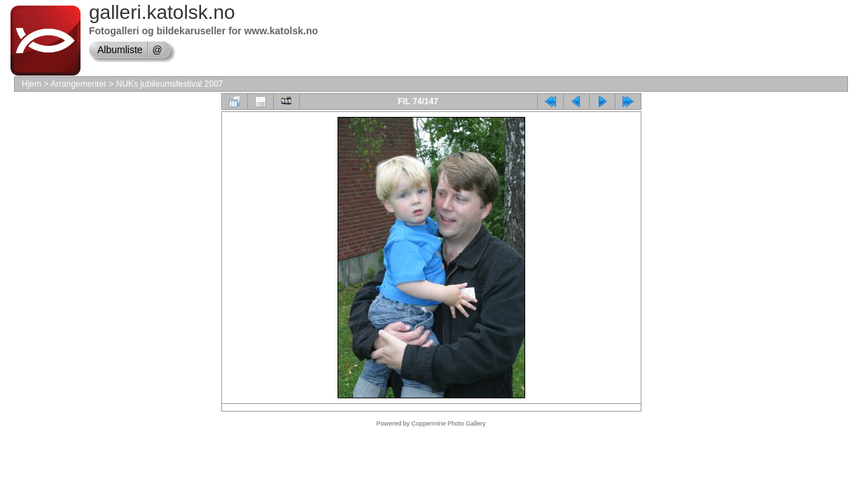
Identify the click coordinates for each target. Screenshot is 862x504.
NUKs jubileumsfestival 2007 (170, 84)
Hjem (32, 84)
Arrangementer (78, 84)
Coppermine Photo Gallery (448, 423)
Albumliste (120, 50)
